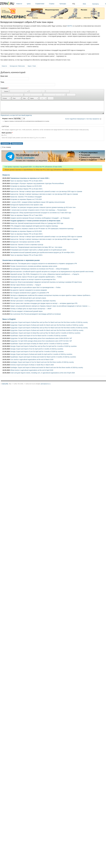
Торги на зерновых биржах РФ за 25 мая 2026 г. (27, 255)
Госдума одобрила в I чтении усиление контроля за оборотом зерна (35, 221)
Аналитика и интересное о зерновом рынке (21, 260)
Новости (21, 4)
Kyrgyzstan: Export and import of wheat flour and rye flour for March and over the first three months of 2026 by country (49, 322)
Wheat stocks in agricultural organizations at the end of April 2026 (32, 370)
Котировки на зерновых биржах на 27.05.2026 (26, 199)
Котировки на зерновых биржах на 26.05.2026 (26, 231)
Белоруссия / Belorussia (17, 66)
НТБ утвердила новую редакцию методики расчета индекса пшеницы (34, 226)
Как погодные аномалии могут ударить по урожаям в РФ (30, 293)
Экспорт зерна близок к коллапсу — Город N (25, 285)
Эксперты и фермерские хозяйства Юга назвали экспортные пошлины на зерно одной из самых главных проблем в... (51, 295)
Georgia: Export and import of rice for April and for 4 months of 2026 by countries (37, 349)
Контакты (96, 4)
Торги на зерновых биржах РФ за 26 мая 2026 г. (27, 234)
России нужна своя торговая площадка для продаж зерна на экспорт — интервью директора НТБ (44, 303)
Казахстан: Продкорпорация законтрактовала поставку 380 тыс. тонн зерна (36, 247)
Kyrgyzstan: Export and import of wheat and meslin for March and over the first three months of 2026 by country (47, 325)
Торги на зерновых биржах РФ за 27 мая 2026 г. (27, 215)
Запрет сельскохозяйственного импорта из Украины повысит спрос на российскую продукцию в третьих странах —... (50, 306)
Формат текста (8, 119)
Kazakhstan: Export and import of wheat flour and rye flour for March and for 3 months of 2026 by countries (45, 333)
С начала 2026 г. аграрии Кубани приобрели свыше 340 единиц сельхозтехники (38, 202)
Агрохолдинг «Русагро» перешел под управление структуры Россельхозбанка (37, 183)
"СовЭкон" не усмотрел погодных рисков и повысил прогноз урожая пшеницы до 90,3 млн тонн (43, 207)
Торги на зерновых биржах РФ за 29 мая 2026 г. (27, 181)
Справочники (42, 4)
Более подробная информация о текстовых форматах (82, 119)
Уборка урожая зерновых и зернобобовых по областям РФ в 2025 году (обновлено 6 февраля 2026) (38, 170)
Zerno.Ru (5, 384)
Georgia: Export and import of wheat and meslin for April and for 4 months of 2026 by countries (41, 354)
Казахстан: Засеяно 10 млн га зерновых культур (27, 245)
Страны (54, 4)
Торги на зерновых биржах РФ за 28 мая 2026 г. (27, 189)
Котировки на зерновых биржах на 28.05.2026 (26, 186)
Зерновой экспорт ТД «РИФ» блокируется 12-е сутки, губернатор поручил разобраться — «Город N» (45, 274)
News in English (9, 319)
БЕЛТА (70, 26)
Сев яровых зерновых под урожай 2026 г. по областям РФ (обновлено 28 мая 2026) (32, 167)
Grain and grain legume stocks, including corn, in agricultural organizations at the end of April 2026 (42, 373)
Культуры (65, 4)
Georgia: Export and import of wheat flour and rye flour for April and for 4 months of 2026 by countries (43, 346)
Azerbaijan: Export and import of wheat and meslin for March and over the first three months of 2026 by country (47, 368)
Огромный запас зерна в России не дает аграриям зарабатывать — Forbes (36, 277)
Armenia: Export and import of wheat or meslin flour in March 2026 (32, 365)
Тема (2, 82)
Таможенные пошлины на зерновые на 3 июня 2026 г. (30, 178)
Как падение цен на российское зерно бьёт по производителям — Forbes (35, 287)
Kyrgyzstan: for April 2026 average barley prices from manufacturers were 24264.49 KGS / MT (41, 338)
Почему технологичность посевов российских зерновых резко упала (34, 266)
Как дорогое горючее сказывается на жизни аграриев (28, 290)
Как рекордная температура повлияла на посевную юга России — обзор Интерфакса (40, 269)
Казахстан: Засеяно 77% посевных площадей (26, 197)
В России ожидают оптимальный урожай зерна (26, 311)
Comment (4, 88)
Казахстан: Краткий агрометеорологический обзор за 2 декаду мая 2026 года (37, 223)
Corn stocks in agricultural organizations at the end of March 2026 (32, 360)
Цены (31, 4)
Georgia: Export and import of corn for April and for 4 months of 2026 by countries (37, 351)
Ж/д (74, 4)
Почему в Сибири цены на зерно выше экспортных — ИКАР (31, 309)
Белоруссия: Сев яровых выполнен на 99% (25, 242)
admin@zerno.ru (46, 384)
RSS (84, 4)
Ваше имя (4, 76)
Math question (7, 133)
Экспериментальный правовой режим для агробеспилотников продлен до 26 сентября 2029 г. (43, 252)
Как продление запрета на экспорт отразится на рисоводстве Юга (33, 279)
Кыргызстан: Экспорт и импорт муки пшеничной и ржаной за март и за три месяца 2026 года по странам (46, 191)
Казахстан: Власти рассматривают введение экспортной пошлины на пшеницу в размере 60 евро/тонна (46, 282)
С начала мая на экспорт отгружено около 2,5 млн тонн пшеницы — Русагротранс (38, 210)
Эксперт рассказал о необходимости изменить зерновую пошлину (33, 301)
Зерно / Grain (32, 66)
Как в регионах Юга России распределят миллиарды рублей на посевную (36, 314)
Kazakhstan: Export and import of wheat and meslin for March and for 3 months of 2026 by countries (43, 357)
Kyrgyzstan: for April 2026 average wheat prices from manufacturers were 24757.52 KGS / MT (41, 341)
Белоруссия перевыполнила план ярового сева (26, 205)
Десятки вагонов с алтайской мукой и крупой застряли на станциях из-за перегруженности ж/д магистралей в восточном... (52, 272)
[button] (5, 91)
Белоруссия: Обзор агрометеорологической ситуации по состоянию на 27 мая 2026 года (41, 213)
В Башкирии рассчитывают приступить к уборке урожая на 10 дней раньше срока (38, 250)
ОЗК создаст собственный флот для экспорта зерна (28, 298)
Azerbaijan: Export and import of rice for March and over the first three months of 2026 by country (42, 362)
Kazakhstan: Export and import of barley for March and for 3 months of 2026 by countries (39, 344)
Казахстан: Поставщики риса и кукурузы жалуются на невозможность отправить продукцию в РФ (44, 264)
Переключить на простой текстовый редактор (16, 115)
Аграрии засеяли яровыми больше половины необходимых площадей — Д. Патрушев (40, 218)
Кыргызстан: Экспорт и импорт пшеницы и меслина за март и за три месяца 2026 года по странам (44, 194)
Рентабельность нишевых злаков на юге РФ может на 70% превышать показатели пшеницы (42, 229)
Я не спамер (7, 147)
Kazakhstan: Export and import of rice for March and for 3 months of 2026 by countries (39, 336)
